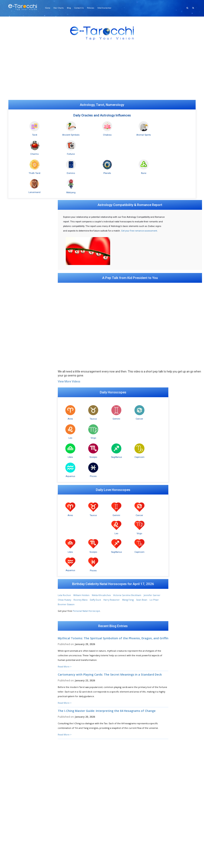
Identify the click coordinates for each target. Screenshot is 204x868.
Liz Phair (65, 458)
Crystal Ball (17, 534)
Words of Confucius (21, 571)
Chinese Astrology (20, 445)
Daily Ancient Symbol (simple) (27, 396)
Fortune (173, 133)
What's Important (20, 575)
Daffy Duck (106, 454)
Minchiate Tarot (19, 339)
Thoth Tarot (31, 152)
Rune (116, 152)
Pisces (149, 367)
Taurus (84, 347)
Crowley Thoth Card (21, 355)
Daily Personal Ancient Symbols (27, 392)
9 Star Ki (15, 490)
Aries (67, 347)
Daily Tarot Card (19, 351)
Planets (88, 152)
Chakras (88, 133)
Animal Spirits (116, 133)
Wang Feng (138, 454)
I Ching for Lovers (20, 522)
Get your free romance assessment (81, 195)
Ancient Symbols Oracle (24, 388)
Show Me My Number (102, 684)
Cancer (116, 347)
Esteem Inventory (20, 620)
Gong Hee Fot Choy (21, 494)
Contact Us (80, 8)
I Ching (15, 518)
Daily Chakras (18, 470)
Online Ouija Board (21, 178)
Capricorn (116, 367)
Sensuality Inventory (22, 628)
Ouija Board (17, 530)
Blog (70, 8)
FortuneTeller (18, 502)
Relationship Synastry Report (26, 182)
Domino (59, 152)
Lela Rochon (65, 449)
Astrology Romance (21, 429)
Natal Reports (18, 433)
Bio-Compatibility (20, 608)
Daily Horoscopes (20, 421)
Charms (145, 133)
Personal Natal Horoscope (87, 465)
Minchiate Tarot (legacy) (24, 363)
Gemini (100, 347)
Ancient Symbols (59, 133)
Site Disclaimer (105, 8)
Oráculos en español (22, 343)
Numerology (18, 478)
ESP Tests (16, 604)
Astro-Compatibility (21, 437)
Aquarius (133, 367)
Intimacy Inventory (21, 616)
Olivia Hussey (75, 454)
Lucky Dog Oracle (20, 542)
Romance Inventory (22, 624)
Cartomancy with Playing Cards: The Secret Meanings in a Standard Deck (106, 533)
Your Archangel (19, 583)
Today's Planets (19, 449)
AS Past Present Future (23, 400)
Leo (133, 347)
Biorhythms (17, 612)
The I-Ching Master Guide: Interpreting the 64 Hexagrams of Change (107, 571)
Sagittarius (100, 367)
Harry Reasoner (122, 454)
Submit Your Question (150, 748)
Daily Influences (19, 526)
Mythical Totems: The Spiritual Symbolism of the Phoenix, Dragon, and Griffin (106, 494)
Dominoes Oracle (20, 486)
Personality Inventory (22, 636)
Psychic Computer (21, 579)
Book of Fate (18, 510)
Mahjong (173, 152)
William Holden (82, 449)
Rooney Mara (91, 454)
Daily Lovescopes (20, 425)
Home (49, 8)
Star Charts (60, 8)
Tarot (31, 133)
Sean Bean (152, 454)
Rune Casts (17, 506)
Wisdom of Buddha (21, 567)
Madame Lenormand (22, 498)
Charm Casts (18, 514)
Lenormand (145, 152)
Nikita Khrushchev (102, 449)
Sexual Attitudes (20, 632)
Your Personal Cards (22, 367)
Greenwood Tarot (20, 347)
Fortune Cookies (20, 546)
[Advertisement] (102, 72)
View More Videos (69, 310)
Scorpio (84, 367)
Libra (67, 367)
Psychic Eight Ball (20, 538)
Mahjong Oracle (20, 482)
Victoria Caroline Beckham (128, 449)
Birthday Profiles (20, 441)
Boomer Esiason (80, 458)
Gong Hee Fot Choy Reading (26, 174)
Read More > (65, 524)
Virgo (149, 347)
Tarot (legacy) (18, 359)
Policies (92, 8)
